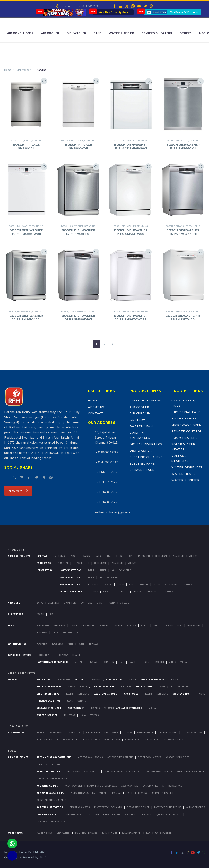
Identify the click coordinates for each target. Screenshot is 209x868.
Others (186, 33)
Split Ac (42, 556)
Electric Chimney (168, 732)
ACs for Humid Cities (177, 757)
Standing (38, 141)
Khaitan (131, 625)
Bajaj (40, 603)
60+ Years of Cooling (108, 814)
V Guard (67, 632)
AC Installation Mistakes (51, 800)
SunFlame (83, 694)
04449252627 (90, 6)
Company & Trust (47, 814)
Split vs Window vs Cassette (83, 771)
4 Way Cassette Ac (70, 584)
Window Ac (44, 563)
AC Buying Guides (47, 786)
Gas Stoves (131, 694)
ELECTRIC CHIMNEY (132, 833)
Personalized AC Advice (138, 814)
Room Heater (46, 655)
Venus (80, 632)
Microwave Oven (186, 425)
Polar (169, 625)
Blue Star (57, 644)
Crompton (70, 603)
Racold (160, 662)
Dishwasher (76, 33)
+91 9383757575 (106, 482)
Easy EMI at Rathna (153, 786)
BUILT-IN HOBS (109, 833)
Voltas (193, 556)
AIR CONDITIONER (18, 757)
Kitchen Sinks (184, 418)
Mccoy (145, 625)
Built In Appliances (152, 679)
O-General (161, 556)
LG (171, 686)
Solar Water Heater (69, 655)
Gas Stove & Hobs (192, 732)
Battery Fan (141, 426)
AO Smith (42, 644)
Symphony (86, 603)
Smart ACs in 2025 (80, 807)
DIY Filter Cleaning (137, 793)
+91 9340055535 (106, 492)
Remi (180, 625)
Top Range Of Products (184, 12)
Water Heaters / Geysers (53, 662)
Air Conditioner (20, 33)
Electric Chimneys (146, 457)
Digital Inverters (146, 444)
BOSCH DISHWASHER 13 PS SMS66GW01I (26, 232)
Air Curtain (140, 413)
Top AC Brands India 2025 (157, 771)
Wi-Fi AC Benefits (195, 807)
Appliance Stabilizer (129, 708)
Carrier (74, 556)
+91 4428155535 (106, 472)
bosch (117, 141)
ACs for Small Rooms (90, 757)
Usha (112, 603)
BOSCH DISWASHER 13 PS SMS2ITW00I (183, 318)
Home (8, 70)
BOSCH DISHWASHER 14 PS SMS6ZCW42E (131, 318)
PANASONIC (184, 686)
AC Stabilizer (76, 708)
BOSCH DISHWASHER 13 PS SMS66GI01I (183, 147)
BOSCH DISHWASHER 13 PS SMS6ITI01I (78, 232)
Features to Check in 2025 (102, 786)
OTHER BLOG (15, 833)
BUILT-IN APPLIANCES (86, 833)
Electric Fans (142, 463)
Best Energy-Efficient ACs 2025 (121, 771)
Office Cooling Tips (149, 757)
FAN (148, 833)
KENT (70, 644)
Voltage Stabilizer (49, 708)
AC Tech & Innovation (50, 807)
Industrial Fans (186, 412)
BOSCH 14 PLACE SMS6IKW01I (78, 147)
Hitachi (110, 556)
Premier (96, 708)
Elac (121, 662)
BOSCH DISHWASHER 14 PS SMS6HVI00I (26, 318)
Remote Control (187, 431)
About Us (96, 407)
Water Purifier (121, 33)
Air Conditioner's (19, 556)
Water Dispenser (187, 467)
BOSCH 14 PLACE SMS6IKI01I (26, 147)
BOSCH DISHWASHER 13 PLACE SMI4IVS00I (131, 147)
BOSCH (83, 686)
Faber (28, 141)
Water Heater (185, 474)
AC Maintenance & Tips (50, 793)
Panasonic (178, 556)
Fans (98, 33)
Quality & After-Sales (169, 814)
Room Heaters (184, 438)
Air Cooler (50, 33)
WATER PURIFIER (163, 833)
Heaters (127, 732)
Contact (96, 413)
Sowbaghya (194, 625)
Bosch (40, 614)
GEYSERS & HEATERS (19, 655)
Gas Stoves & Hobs (105, 694)
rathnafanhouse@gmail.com (115, 512)
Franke (201, 694)
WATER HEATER (44, 833)
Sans (70, 701)
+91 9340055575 (106, 502)
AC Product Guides (48, 771)
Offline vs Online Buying (51, 821)
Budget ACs (175, 786)
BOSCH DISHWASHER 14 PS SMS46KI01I (183, 232)
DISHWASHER (63, 833)
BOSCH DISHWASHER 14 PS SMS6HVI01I (78, 318)
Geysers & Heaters (157, 33)
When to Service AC (110, 793)
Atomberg (59, 625)
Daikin (86, 556)
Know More (18, 491)
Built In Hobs (114, 679)
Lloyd (130, 556)
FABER (81, 644)
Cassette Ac (45, 570)
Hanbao (103, 625)
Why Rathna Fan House (78, 814)
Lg (120, 556)
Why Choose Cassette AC (191, 771)
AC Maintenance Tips (83, 793)
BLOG (12, 751)
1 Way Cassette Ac (70, 570)
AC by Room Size (74, 786)
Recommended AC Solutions (54, 757)
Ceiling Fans (152, 740)
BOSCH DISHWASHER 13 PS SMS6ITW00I (131, 232)
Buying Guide (16, 732)
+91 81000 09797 (107, 452)
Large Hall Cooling (48, 764)
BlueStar (59, 556)
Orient (101, 603)
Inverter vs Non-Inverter (54, 779)
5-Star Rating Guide (138, 807)
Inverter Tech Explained (108, 807)
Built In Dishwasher (49, 686)
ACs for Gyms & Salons (120, 757)
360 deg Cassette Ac (72, 592)
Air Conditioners (145, 400)
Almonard (43, 625)
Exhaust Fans (142, 470)
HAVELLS (94, 644)
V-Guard (125, 603)
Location (66, 6)
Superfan (42, 632)
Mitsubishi (144, 556)
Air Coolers (93, 732)
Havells (117, 625)
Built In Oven (144, 686)
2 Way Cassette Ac (70, 577)
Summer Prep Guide (163, 793)
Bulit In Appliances (68, 740)
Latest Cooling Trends (168, 807)
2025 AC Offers (130, 786)
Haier (98, 556)
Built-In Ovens (92, 740)
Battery (137, 420)
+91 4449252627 (106, 462)
